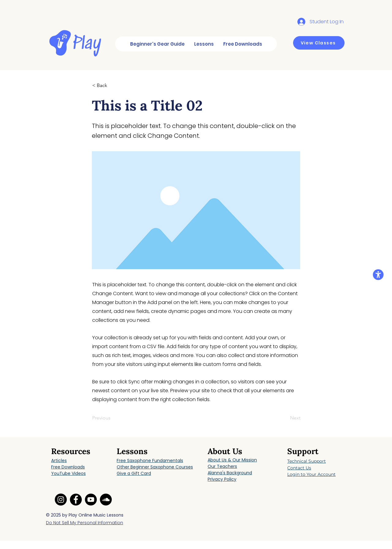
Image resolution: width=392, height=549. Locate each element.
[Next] (285, 418)
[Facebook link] (76, 500)
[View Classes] (319, 43)
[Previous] (112, 418)
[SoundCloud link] (106, 500)
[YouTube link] (91, 500)
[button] (112, 85)
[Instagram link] (61, 500)
